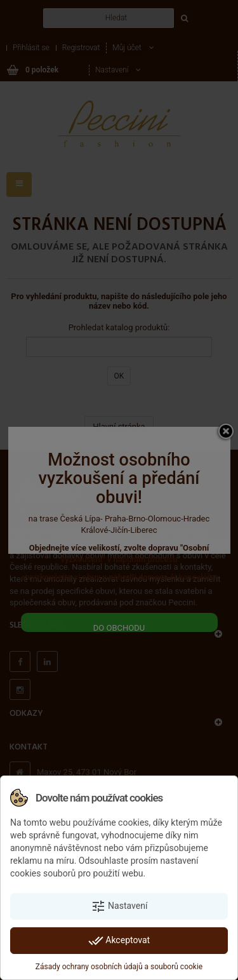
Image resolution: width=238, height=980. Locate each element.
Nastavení (119, 906)
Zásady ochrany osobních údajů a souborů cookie (119, 967)
